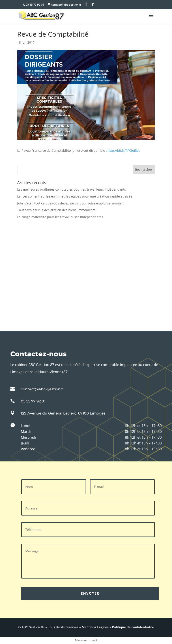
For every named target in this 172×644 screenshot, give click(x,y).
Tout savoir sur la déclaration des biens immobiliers (56, 210)
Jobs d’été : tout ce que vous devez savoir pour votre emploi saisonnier (70, 203)
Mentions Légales (95, 627)
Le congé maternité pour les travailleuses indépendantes (60, 217)
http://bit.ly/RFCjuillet (124, 150)
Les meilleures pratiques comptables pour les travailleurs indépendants (72, 189)
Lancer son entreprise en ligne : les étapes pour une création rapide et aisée (75, 196)
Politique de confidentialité (133, 627)
